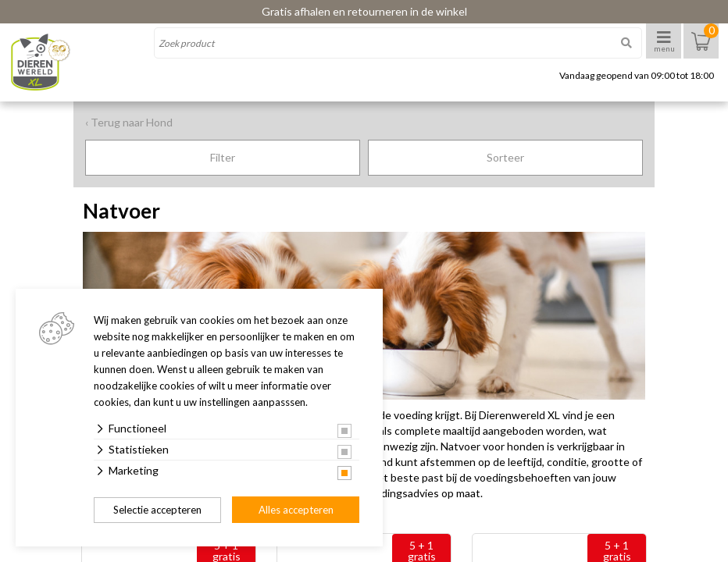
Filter (223, 157)
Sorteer (505, 157)
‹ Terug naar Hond (129, 122)
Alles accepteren (296, 510)
